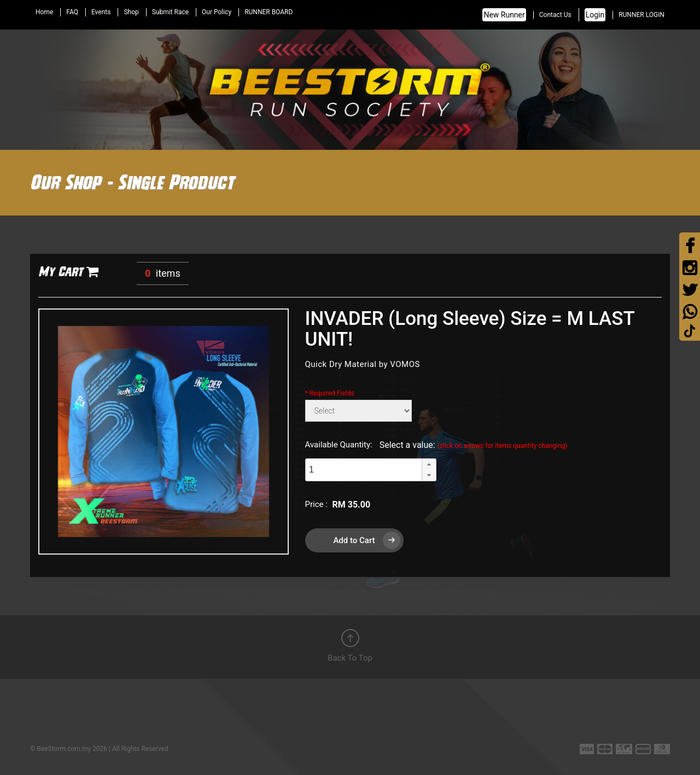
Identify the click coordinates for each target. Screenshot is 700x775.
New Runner (504, 15)
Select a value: (474, 445)
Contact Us (555, 15)
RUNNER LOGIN (641, 15)
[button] (429, 464)
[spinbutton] (364, 470)
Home (44, 12)
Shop (131, 12)
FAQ (72, 12)
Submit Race (170, 12)
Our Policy (217, 12)
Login (595, 15)
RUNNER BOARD (269, 12)
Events (101, 12)
